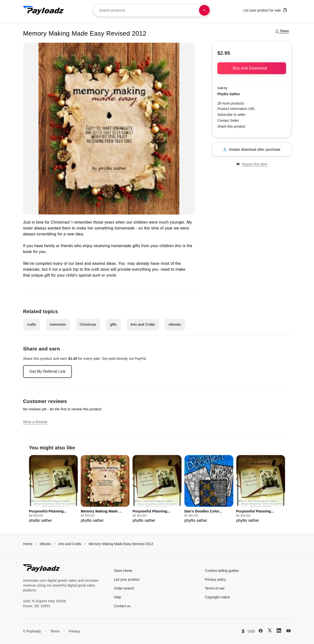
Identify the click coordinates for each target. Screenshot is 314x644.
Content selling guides (222, 571)
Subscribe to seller (231, 115)
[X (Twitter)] (270, 630)
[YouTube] (288, 631)
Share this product (231, 126)
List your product (127, 579)
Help (118, 597)
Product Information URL (236, 109)
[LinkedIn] (279, 631)
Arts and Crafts (143, 324)
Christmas (88, 324)
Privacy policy (215, 579)
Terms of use (215, 588)
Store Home (123, 571)
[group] (53, 489)
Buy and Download (252, 68)
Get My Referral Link (47, 371)
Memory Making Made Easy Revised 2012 (121, 544)
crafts (32, 324)
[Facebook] (261, 631)
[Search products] (204, 10)
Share (282, 31)
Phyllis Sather (229, 94)
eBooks (175, 324)
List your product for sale (265, 10)
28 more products (231, 103)
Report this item (252, 164)
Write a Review (35, 422)
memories (58, 324)
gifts (113, 324)
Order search (124, 588)
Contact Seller (228, 121)
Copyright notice (217, 597)
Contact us (122, 606)
